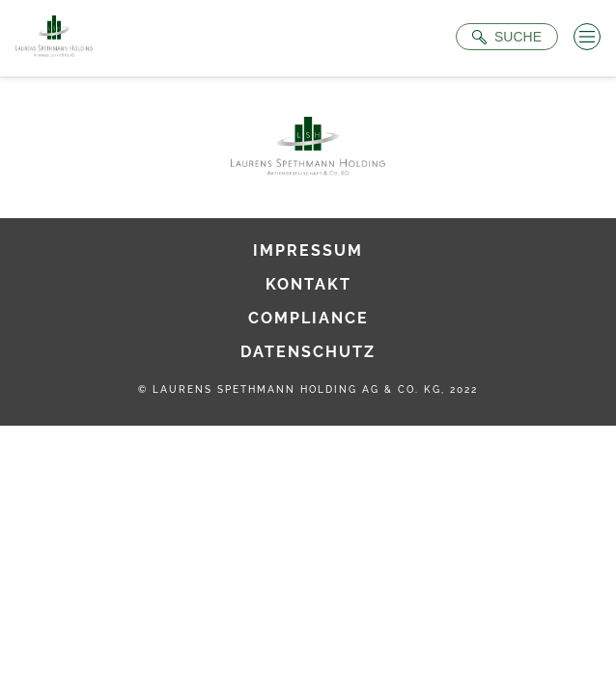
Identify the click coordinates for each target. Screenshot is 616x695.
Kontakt (308, 284)
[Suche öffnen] (507, 37)
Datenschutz (308, 352)
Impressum (308, 250)
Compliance (308, 318)
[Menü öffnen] (587, 37)
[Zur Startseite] (54, 38)
